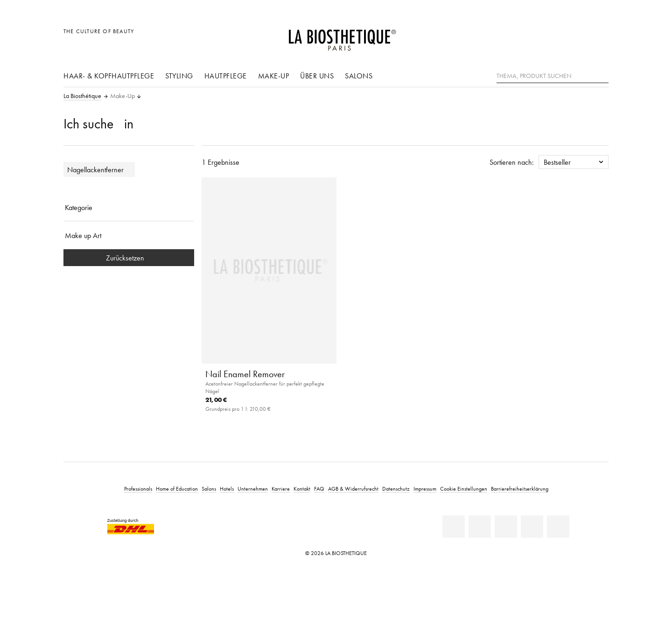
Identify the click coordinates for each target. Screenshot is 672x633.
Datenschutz (396, 489)
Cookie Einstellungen (464, 489)
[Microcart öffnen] (599, 36)
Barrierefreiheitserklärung (520, 489)
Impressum (425, 489)
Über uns (317, 76)
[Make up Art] (129, 235)
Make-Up (274, 76)
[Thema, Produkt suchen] (553, 76)
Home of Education (177, 489)
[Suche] (602, 75)
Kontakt (302, 489)
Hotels (227, 489)
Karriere (281, 489)
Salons (359, 76)
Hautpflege (226, 76)
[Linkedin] (454, 527)
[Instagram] (532, 527)
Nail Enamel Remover (245, 374)
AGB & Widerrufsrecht (353, 489)
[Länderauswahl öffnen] (556, 36)
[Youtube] (506, 527)
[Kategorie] (129, 207)
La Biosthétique (82, 96)
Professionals (138, 489)
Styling (179, 76)
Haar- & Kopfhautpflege (109, 76)
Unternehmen (253, 489)
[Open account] (578, 36)
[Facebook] (480, 527)
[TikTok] (558, 527)
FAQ (319, 489)
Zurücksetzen (129, 258)
